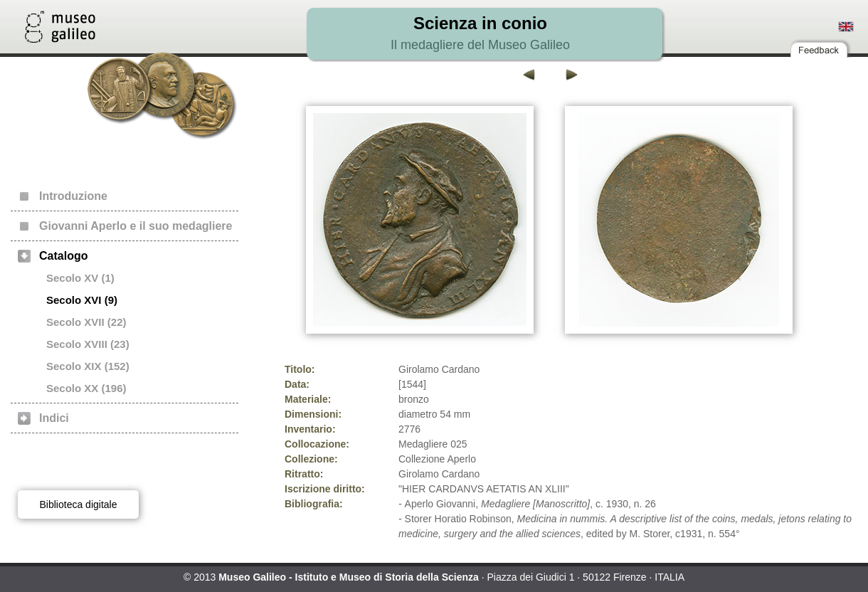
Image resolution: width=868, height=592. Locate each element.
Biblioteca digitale (79, 504)
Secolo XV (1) (80, 278)
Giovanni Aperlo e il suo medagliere (136, 226)
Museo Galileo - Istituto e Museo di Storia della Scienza (349, 577)
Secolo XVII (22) (86, 322)
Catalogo (63, 256)
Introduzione (73, 196)
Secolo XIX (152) (88, 366)
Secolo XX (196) (86, 388)
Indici (54, 418)
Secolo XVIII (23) (88, 344)
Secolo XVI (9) (82, 300)
